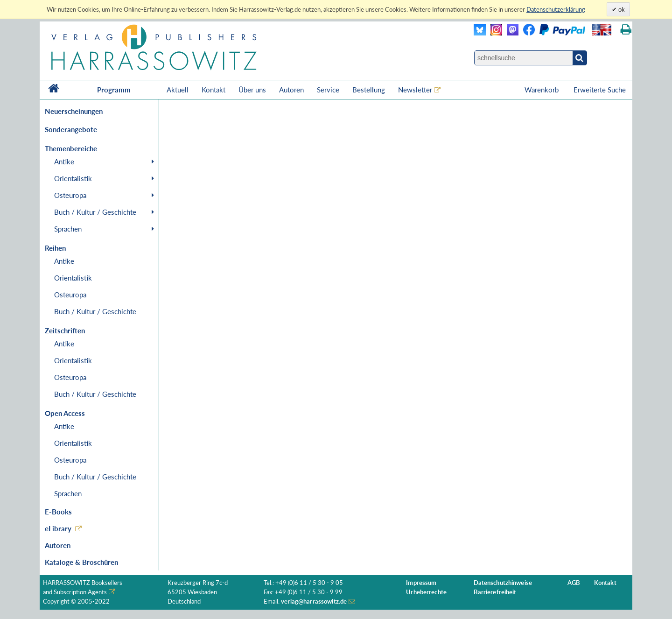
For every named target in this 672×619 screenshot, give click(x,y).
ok (621, 9)
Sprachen (68, 229)
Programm (114, 90)
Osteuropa (70, 195)
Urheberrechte (426, 592)
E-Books (58, 512)
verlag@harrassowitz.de (314, 601)
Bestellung (369, 90)
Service (328, 90)
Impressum (421, 583)
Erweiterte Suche (600, 90)
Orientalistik (73, 178)
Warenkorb (542, 90)
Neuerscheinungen (74, 111)
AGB (574, 583)
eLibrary (58, 528)
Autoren (291, 90)
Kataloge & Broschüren (81, 562)
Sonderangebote (71, 129)
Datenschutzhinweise (503, 583)
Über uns (252, 90)
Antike (64, 162)
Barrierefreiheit (495, 592)
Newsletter (415, 90)
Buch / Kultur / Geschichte (95, 212)
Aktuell (178, 90)
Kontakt (213, 90)
